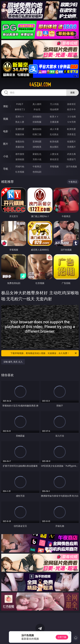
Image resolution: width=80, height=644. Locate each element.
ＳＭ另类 (71, 122)
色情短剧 (37, 172)
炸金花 (37, 109)
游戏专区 (71, 104)
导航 (6, 169)
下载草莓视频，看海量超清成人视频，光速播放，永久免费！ (44, 353)
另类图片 (71, 147)
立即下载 (62, 637)
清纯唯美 (37, 147)
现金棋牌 (54, 109)
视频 (6, 119)
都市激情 (20, 154)
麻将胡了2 (20, 109)
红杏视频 (20, 172)
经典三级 (37, 134)
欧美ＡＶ (54, 117)
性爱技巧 (71, 159)
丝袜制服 (37, 122)
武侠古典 (71, 154)
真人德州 (37, 104)
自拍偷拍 (37, 117)
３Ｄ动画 (71, 117)
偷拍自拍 (37, 129)
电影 (6, 131)
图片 (6, 144)
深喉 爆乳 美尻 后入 (13, 362)
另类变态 (71, 134)
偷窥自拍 (20, 141)
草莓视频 (54, 166)
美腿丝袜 (20, 147)
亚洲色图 (37, 141)
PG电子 (20, 104)
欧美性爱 (71, 129)
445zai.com (40, 85)
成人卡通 (54, 129)
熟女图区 (54, 147)
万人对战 (54, 104)
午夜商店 (37, 166)
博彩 (6, 106)
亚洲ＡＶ (20, 117)
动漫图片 (71, 141)
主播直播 (54, 122)
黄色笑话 (54, 159)
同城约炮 (20, 166)
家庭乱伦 (37, 154)
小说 (6, 156)
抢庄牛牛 (71, 109)
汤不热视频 (71, 166)
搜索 (73, 92)
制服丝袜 (20, 134)
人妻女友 (54, 154)
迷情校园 (20, 159)
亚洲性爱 (20, 129)
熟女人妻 (20, 122)
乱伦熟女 (54, 134)
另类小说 (37, 159)
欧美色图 (54, 141)
